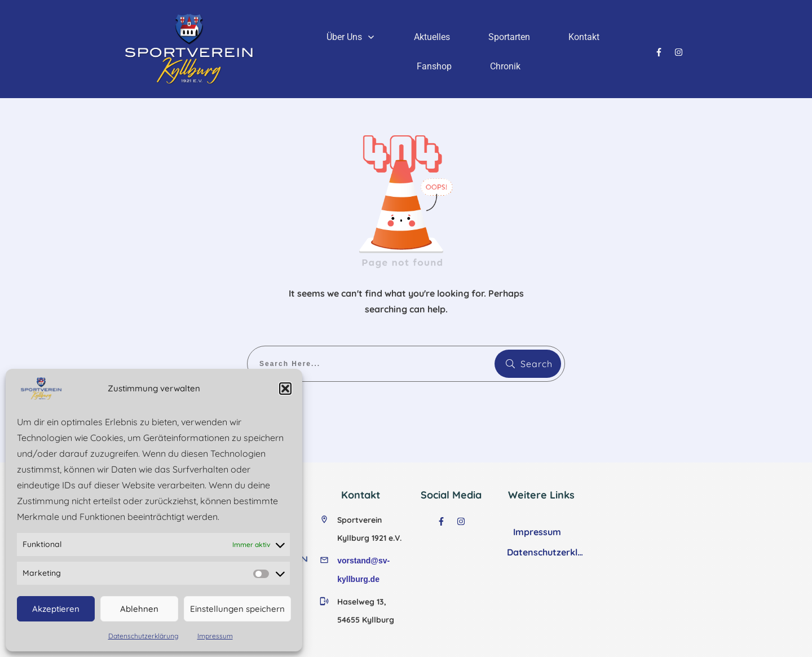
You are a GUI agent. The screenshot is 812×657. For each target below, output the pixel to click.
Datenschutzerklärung (143, 636)
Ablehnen (139, 609)
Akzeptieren (56, 609)
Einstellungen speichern (237, 609)
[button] (285, 389)
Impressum (215, 636)
